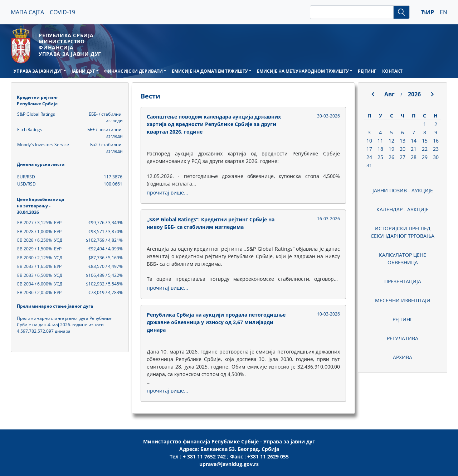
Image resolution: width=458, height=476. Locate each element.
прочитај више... (167, 193)
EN (444, 12)
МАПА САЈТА (27, 12)
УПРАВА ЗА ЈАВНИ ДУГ (38, 71)
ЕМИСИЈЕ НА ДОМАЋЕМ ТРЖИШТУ (210, 71)
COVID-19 (62, 12)
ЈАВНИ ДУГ (83, 71)
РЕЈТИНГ (367, 71)
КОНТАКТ (392, 71)
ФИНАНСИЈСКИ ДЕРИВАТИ (133, 71)
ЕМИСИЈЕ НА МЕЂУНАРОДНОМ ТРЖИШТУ (303, 71)
